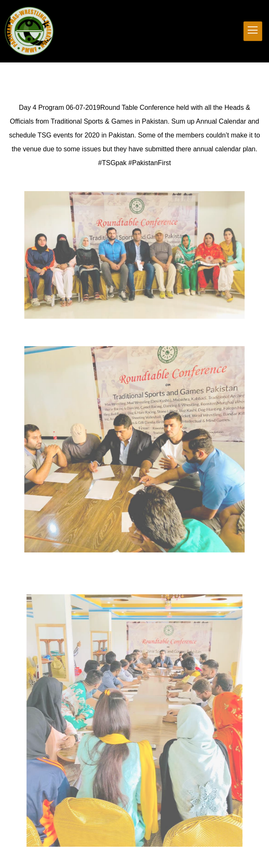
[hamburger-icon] (253, 31)
